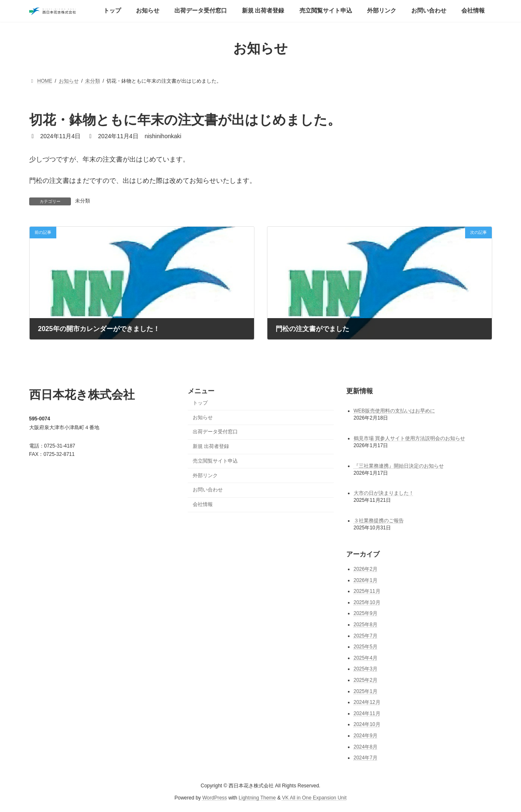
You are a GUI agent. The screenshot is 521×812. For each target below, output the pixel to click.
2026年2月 (366, 569)
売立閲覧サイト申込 (215, 461)
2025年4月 (366, 658)
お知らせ (203, 417)
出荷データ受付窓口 (215, 432)
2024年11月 (367, 713)
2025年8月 (366, 625)
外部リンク (205, 475)
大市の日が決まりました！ (384, 493)
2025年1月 (366, 691)
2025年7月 (366, 635)
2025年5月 (366, 647)
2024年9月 (366, 736)
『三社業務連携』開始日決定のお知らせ (399, 465)
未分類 (83, 201)
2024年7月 (366, 758)
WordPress (215, 797)
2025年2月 (366, 680)
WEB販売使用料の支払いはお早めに (394, 410)
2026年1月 (366, 580)
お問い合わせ (208, 490)
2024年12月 (367, 702)
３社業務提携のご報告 (379, 521)
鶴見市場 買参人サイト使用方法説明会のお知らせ (409, 438)
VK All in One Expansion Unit (314, 797)
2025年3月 (366, 669)
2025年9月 (366, 613)
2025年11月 (367, 591)
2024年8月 (366, 746)
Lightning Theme (257, 797)
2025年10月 (367, 602)
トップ (200, 402)
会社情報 (203, 504)
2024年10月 (367, 724)
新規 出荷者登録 (211, 446)
